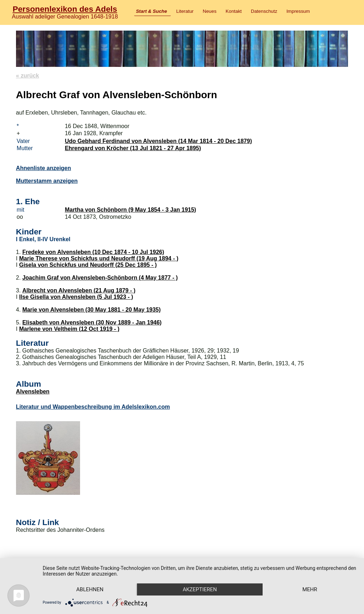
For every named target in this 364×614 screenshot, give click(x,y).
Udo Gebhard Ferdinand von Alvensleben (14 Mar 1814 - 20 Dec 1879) (158, 141)
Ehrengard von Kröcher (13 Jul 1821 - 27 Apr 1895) (133, 148)
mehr (310, 589)
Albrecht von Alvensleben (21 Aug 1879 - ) (79, 290)
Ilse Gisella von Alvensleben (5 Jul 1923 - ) (76, 297)
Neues (210, 11)
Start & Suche (151, 11)
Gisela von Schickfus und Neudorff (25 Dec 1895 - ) (88, 265)
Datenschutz (264, 11)
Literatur (185, 11)
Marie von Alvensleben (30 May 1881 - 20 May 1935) (92, 310)
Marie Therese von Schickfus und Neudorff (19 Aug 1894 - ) (99, 258)
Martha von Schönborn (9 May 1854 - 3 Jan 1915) (130, 210)
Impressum (298, 11)
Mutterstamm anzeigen (47, 181)
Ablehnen (90, 589)
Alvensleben (33, 391)
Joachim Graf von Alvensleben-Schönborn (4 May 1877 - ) (100, 278)
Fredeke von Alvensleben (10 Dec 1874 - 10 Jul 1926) (93, 252)
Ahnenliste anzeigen (44, 168)
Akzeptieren (200, 589)
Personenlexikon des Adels (65, 9)
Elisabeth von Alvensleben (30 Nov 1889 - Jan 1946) (92, 322)
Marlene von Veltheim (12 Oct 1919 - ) (69, 329)
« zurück (28, 76)
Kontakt (234, 11)
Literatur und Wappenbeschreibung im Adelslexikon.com (93, 407)
